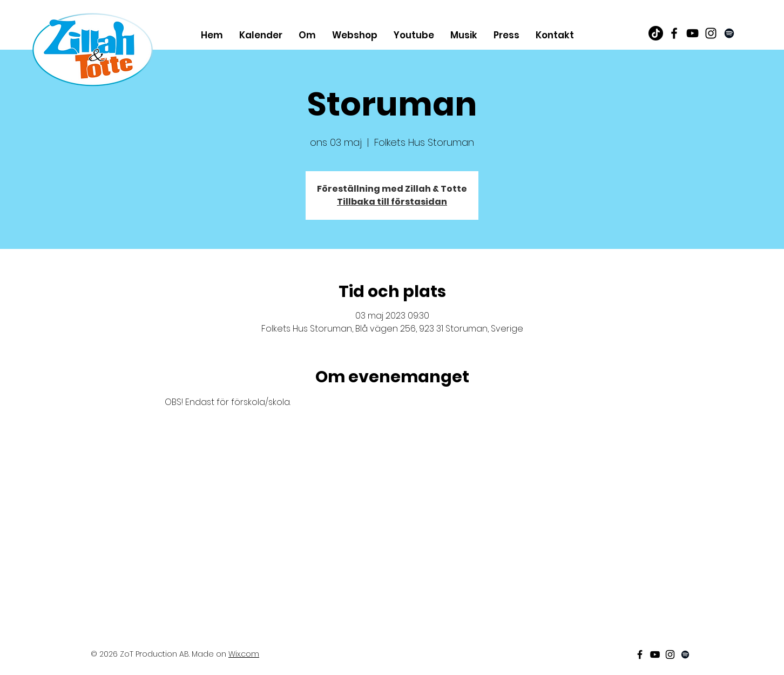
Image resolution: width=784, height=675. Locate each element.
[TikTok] (656, 33)
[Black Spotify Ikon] (729, 33)
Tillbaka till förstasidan (392, 202)
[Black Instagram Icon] (711, 33)
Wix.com (244, 654)
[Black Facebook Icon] (674, 33)
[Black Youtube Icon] (692, 33)
